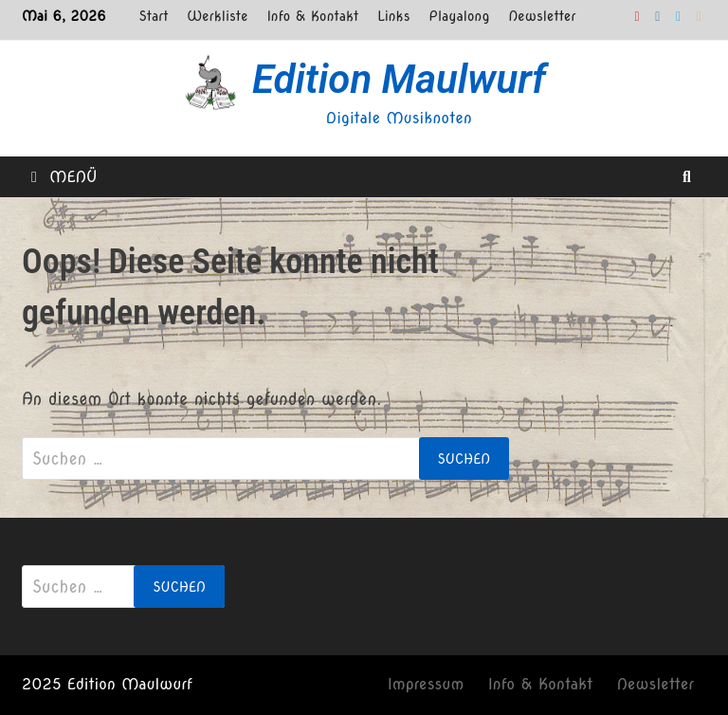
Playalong (460, 16)
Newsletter (542, 16)
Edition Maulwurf (399, 79)
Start (154, 16)
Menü (64, 177)
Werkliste (217, 16)
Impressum (426, 684)
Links (393, 16)
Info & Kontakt (313, 16)
